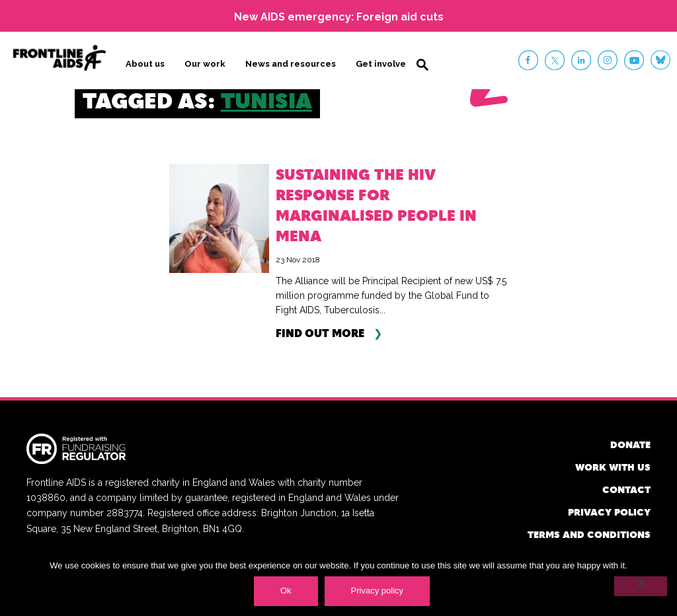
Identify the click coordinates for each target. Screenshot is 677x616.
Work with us (613, 467)
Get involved (384, 64)
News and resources (291, 64)
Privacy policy (609, 512)
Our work (205, 64)
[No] (641, 586)
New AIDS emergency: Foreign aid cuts (339, 17)
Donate (630, 444)
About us (145, 64)
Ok (286, 591)
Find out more (320, 333)
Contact (626, 489)
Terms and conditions (589, 534)
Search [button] (422, 65)
